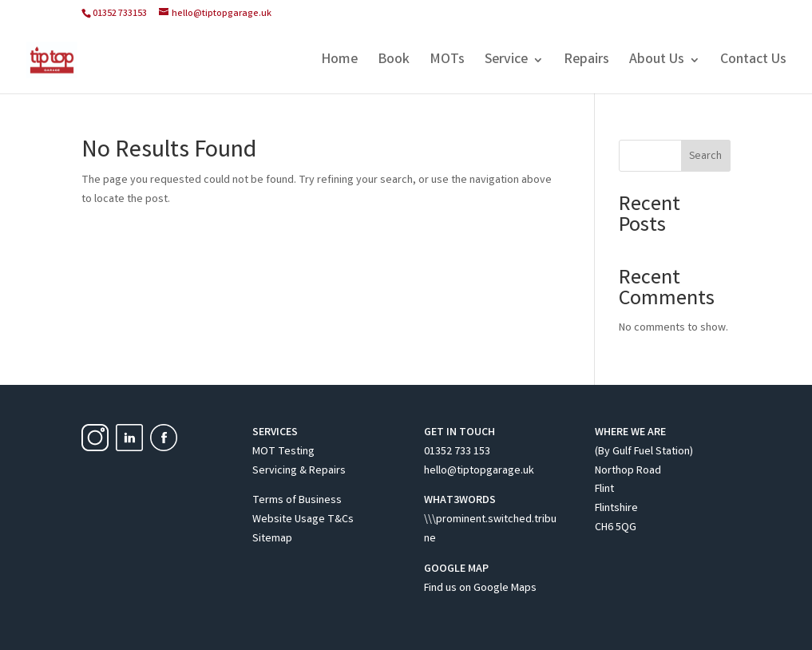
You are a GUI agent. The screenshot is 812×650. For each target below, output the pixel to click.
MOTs (447, 62)
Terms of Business (297, 501)
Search (705, 157)
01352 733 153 (457, 452)
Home (339, 62)
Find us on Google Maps (480, 589)
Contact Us (753, 62)
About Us (657, 62)
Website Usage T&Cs (303, 520)
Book (394, 62)
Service (506, 62)
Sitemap (272, 539)
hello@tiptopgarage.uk (479, 471)
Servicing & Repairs (299, 471)
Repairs (586, 62)
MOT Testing (283, 452)
